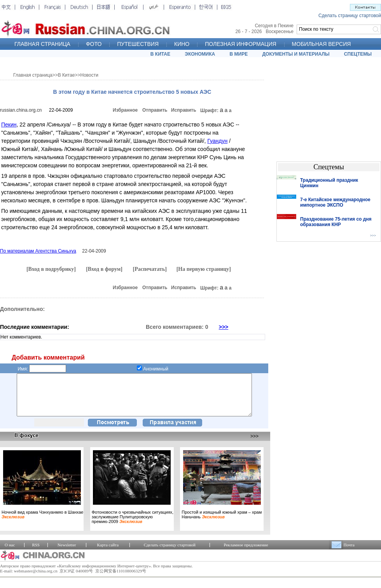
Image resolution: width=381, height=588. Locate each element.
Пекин (9, 125)
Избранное (125, 110)
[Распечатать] (150, 269)
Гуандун (217, 141)
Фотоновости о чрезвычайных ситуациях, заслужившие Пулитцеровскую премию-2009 (133, 525)
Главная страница (33, 75)
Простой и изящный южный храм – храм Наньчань (222, 523)
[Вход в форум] (104, 269)
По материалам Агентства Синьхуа (38, 251)
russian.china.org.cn (21, 110)
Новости (89, 75)
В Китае (66, 75)
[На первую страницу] (204, 269)
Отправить (155, 110)
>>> (224, 327)
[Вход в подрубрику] (51, 269)
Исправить (184, 110)
